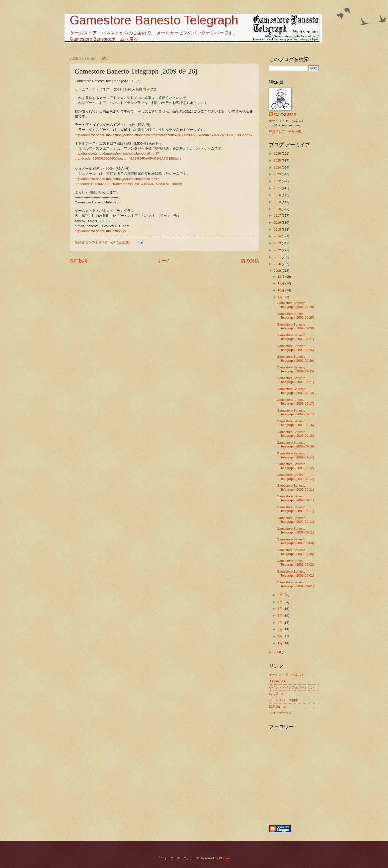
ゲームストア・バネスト (287, 675)
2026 (278, 153)
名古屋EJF (277, 694)
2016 (278, 222)
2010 (278, 264)
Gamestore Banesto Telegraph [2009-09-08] (295, 541)
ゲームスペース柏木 (283, 700)
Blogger (225, 858)
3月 (281, 629)
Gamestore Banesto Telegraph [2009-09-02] (295, 563)
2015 (278, 229)
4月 (281, 623)
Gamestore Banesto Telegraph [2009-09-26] (295, 348)
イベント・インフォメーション (292, 687)
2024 (278, 167)
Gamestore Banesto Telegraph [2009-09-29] (295, 305)
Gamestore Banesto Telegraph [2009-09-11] (295, 487)
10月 (281, 290)
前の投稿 (250, 261)
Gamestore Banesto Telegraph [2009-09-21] (295, 380)
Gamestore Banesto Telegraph (154, 20)
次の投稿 (78, 261)
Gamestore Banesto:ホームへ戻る (104, 39)
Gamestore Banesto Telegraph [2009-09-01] (295, 573)
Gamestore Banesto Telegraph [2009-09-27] (295, 337)
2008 (278, 652)
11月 (281, 283)
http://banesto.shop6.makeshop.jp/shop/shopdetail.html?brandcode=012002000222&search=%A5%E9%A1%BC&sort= (164, 135)
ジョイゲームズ (280, 713)
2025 (278, 160)
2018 (278, 209)
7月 (281, 602)
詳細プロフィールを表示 (287, 131)
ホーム (164, 261)
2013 (278, 243)
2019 (278, 202)
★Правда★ (278, 681)
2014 (278, 236)
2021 (278, 188)
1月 (281, 643)
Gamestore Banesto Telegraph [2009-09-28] (295, 316)
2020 (278, 195)
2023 (278, 174)
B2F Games (277, 707)
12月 (281, 277)
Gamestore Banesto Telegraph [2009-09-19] (295, 391)
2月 (281, 636)
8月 (281, 595)
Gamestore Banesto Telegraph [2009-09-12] (295, 466)
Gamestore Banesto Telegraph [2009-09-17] (295, 402)
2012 (278, 250)
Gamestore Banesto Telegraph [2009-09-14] (295, 455)
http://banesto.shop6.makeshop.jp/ (101, 231)
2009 (278, 271)
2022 (278, 181)
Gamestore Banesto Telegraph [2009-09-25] (295, 369)
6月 (281, 609)
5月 (281, 616)
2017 (278, 216)
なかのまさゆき (285, 114)
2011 (278, 257)
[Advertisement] (320, 797)
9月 (281, 297)
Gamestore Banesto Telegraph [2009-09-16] (295, 423)
